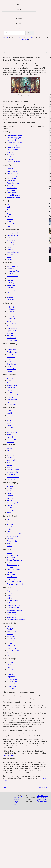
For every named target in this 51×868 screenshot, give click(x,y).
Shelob (9, 544)
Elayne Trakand (13, 648)
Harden (10, 390)
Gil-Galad (10, 505)
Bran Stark (11, 152)
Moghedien (11, 677)
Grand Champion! (25, 38)
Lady (9, 347)
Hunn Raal (11, 316)
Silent (9, 381)
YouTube (17, 805)
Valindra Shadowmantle (15, 245)
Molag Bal (10, 420)
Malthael (10, 212)
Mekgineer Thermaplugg (16, 620)
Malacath (10, 458)
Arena (19, 9)
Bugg (9, 278)
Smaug (9, 520)
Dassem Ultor (12, 290)
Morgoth (10, 486)
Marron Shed (12, 405)
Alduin (9, 418)
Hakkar (9, 596)
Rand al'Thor (11, 629)
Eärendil (10, 513)
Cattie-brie (11, 250)
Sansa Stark (11, 190)
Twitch (16, 803)
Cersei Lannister (13, 193)
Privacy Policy (42, 799)
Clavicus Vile (11, 440)
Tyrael (9, 214)
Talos (9, 411)
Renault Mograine (13, 601)
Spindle (10, 326)
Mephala (10, 416)
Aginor (9, 655)
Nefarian (10, 572)
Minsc (9, 257)
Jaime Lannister (12, 174)
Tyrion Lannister (13, 150)
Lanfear (10, 643)
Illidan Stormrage (13, 565)
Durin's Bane (11, 510)
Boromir (10, 539)
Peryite (9, 465)
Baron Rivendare (13, 613)
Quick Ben (11, 273)
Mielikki (9, 238)
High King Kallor (13, 283)
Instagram (17, 801)
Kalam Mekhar (12, 314)
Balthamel (11, 653)
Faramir (10, 522)
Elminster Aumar (13, 235)
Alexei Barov (11, 617)
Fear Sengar (11, 336)
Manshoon (11, 243)
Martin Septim (12, 437)
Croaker (10, 383)
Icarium (10, 321)
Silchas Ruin (11, 297)
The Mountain (12, 188)
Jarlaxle (10, 247)
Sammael (10, 670)
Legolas (10, 527)
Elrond (9, 501)
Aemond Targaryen (14, 145)
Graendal (10, 674)
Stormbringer (12, 364)
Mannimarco (11, 428)
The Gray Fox (12, 474)
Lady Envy (11, 307)
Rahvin (9, 667)
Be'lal (9, 665)
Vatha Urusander (13, 319)
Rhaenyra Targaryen (14, 143)
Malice (9, 295)
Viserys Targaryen (13, 197)
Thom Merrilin (12, 686)
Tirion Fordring (12, 577)
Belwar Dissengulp (14, 252)
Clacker (10, 259)
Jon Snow (10, 157)
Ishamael (10, 634)
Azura (9, 435)
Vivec (9, 425)
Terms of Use (42, 801)
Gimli (9, 532)
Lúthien (10, 493)
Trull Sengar (11, 324)
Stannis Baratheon (13, 162)
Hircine (9, 451)
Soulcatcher (11, 350)
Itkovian (10, 333)
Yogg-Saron (11, 558)
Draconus (10, 269)
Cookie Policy (42, 798)
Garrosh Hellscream (14, 582)
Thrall (5, 38)
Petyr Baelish (12, 178)
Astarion (10, 255)
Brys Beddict (11, 331)
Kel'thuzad (11, 574)
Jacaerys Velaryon (13, 147)
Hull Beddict (11, 338)
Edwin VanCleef (13, 615)
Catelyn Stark (12, 171)
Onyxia (9, 593)
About (40, 796)
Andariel (10, 221)
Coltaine (10, 288)
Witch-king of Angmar (15, 503)
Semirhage (11, 636)
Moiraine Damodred (14, 641)
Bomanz (10, 359)
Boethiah (10, 413)
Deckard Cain (12, 224)
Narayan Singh (12, 385)
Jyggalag (10, 423)
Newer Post (7, 787)
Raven (9, 402)
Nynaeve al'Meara (13, 684)
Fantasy (19, 14)
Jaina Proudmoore (14, 570)
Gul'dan (10, 567)
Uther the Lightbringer (15, 579)
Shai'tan (10, 627)
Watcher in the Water (15, 534)
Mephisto (10, 209)
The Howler (11, 388)
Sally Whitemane (13, 608)
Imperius (10, 219)
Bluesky (25, 40)
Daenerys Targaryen (14, 135)
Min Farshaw (11, 689)
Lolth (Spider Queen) (14, 233)
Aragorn (10, 498)
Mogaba (10, 378)
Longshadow (11, 354)
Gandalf (10, 491)
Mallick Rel (11, 300)
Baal (8, 216)
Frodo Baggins (12, 541)
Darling (9, 362)
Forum (19, 23)
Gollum (10, 546)
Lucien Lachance (13, 477)
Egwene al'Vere (12, 631)
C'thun (9, 553)
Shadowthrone (12, 266)
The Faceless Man (13, 395)
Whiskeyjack (11, 309)
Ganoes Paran (12, 312)
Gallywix (10, 603)
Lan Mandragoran (13, 679)
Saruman (10, 508)
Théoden (10, 529)
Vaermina (10, 453)
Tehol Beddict (12, 328)
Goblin (9, 393)
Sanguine (10, 455)
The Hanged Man (13, 400)
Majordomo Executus (15, 610)
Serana (9, 467)
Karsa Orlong (12, 285)
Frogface (10, 371)
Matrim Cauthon (13, 651)
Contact (45, 796)
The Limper (11, 357)
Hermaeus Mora (13, 430)
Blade (9, 366)
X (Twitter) (18, 797)
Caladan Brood (12, 276)
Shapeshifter (11, 369)
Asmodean (11, 662)
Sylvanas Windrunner (15, 560)
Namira (9, 462)
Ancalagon (11, 524)
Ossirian (10, 598)
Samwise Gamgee (13, 536)
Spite (9, 293)
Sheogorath (11, 460)
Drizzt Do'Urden (13, 240)
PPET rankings (9, 755)
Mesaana (10, 672)
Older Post (43, 787)
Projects (19, 28)
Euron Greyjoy (12, 140)
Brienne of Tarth (13, 159)
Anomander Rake (13, 271)
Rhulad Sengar (12, 340)
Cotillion (10, 281)
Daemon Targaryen (14, 138)
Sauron (9, 489)
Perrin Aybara (12, 682)
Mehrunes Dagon (13, 432)
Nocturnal (11, 442)
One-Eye (10, 397)
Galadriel (10, 496)
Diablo (9, 204)
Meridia (9, 448)
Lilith (9, 207)
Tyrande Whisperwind (15, 584)
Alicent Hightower (13, 195)
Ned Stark (10, 186)
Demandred (11, 639)
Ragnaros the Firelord (15, 591)
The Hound (11, 181)
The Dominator (12, 352)
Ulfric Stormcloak (13, 472)
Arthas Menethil (13, 555)
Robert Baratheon (13, 183)
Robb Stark (11, 169)
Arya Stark (11, 155)
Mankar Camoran (13, 470)
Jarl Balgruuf (12, 479)
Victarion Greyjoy (13, 176)
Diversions (19, 19)
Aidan (9, 226)
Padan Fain (11, 646)
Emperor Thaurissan (14, 605)
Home (19, 4)
